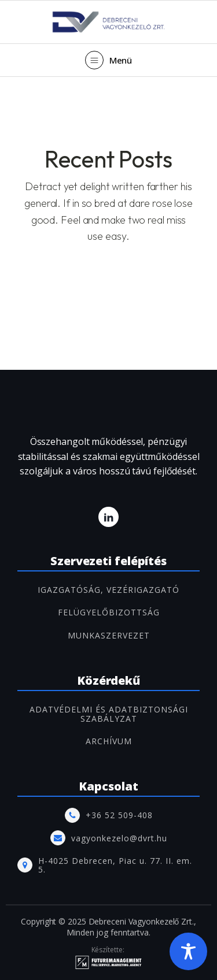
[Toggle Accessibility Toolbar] (188, 951)
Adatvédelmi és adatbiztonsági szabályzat (109, 714)
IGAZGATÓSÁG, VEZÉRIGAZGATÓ (108, 590)
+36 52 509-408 (119, 815)
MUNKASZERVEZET (109, 635)
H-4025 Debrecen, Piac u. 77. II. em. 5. (115, 865)
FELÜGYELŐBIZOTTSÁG (109, 612)
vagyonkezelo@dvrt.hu (119, 838)
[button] (109, 60)
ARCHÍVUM (109, 741)
